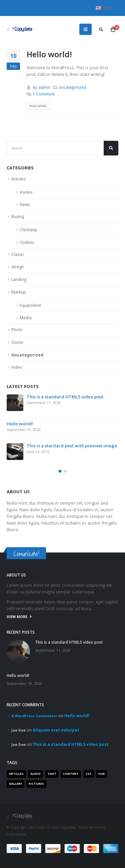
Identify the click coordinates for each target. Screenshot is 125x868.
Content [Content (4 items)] (71, 774)
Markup (19, 292)
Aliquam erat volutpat (56, 730)
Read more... (39, 106)
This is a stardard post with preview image (72, 446)
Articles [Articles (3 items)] (16, 774)
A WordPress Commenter (34, 716)
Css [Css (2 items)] (89, 774)
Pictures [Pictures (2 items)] (36, 784)
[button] (60, 471)
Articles (18, 179)
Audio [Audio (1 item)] (35, 774)
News (25, 205)
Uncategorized (72, 87)
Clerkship (28, 230)
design (18, 267)
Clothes (27, 242)
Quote (17, 342)
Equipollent (30, 305)
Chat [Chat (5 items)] (52, 774)
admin (44, 87)
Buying (18, 217)
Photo (17, 330)
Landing (19, 279)
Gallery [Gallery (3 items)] (15, 784)
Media (26, 318)
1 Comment (44, 94)
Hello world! (49, 54)
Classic (18, 254)
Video (17, 367)
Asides (26, 192)
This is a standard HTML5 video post (65, 397)
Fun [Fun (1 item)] (101, 774)
